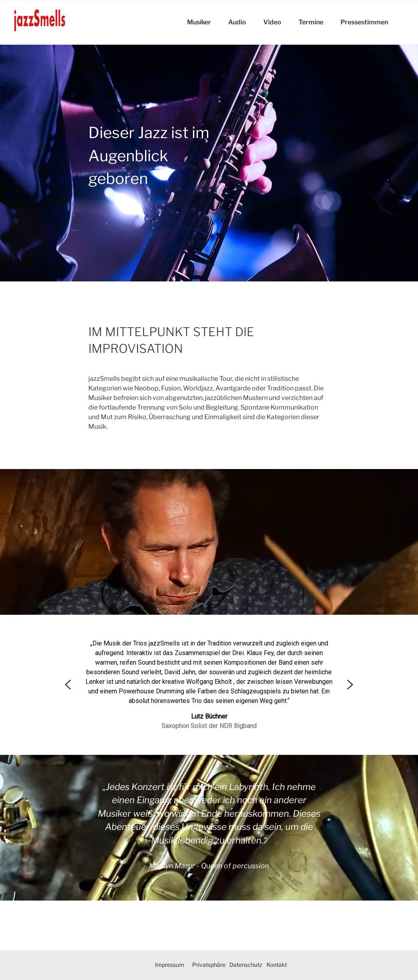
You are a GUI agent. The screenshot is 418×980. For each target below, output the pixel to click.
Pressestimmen (364, 22)
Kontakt (277, 965)
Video (272, 22)
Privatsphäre (209, 965)
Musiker (199, 22)
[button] (68, 685)
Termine (311, 22)
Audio (237, 22)
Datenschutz (246, 965)
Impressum (170, 965)
